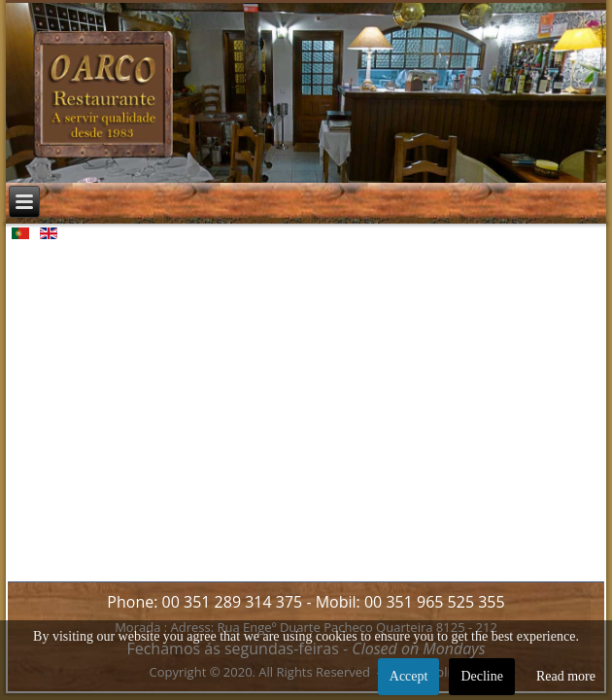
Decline (482, 676)
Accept (409, 676)
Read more (566, 676)
